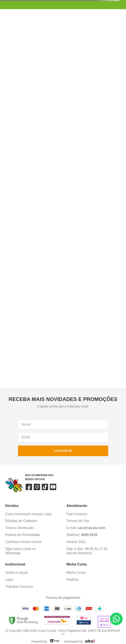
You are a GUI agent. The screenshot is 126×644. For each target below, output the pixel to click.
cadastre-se (63, 451)
